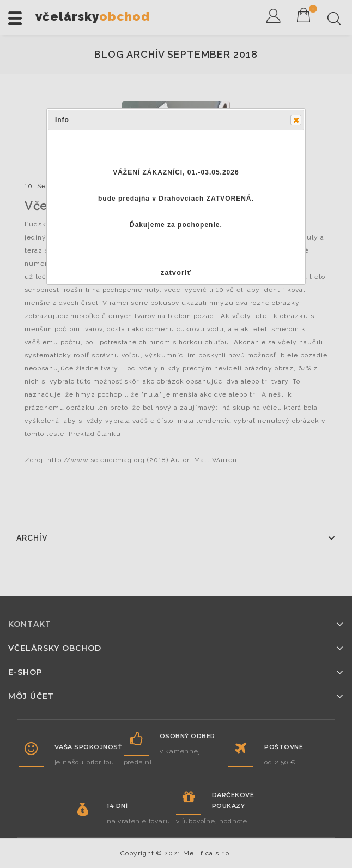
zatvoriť (176, 273)
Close (295, 120)
